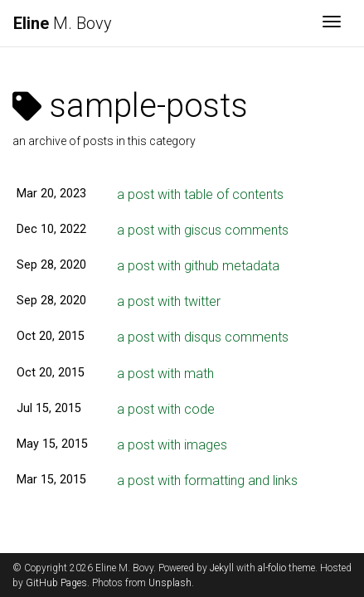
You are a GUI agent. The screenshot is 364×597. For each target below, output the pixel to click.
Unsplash (170, 583)
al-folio (272, 568)
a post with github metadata (198, 266)
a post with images (172, 445)
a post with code (166, 409)
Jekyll (222, 568)
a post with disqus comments (203, 337)
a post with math (165, 374)
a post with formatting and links (207, 481)
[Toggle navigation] (332, 23)
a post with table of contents (200, 194)
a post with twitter (169, 301)
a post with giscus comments (203, 230)
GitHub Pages (56, 583)
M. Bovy (63, 23)
